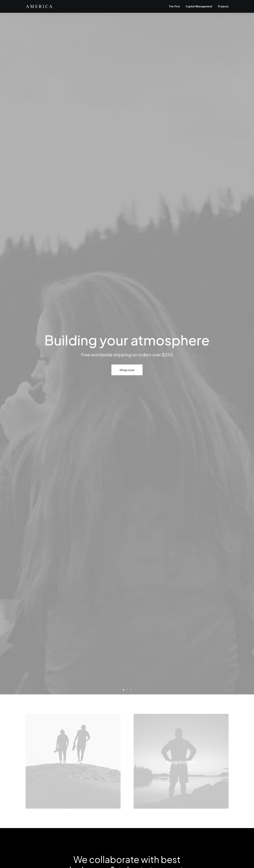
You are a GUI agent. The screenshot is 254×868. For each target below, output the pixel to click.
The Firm (174, 6)
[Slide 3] (131, 690)
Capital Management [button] (199, 6)
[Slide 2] (127, 690)
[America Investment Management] (39, 6)
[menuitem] (176, 6)
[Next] (245, 354)
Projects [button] (223, 6)
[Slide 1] (123, 690)
